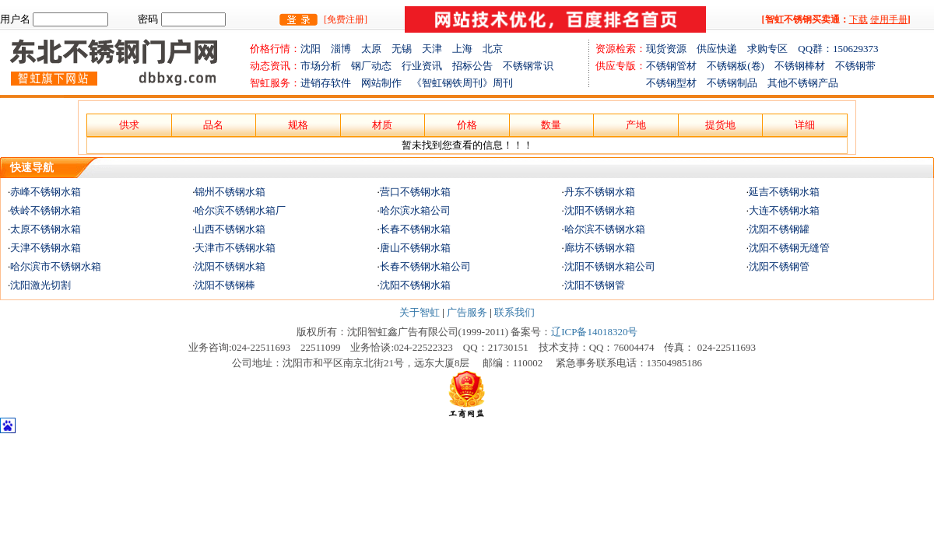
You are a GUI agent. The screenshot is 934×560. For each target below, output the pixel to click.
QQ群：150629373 (838, 49)
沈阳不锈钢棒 (225, 285)
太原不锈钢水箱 (46, 229)
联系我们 (514, 312)
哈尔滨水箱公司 (415, 210)
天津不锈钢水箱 (46, 248)
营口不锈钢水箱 (415, 192)
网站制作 (386, 83)
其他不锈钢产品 (803, 83)
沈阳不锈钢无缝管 (789, 248)
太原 (376, 49)
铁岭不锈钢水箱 (46, 210)
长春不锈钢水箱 (415, 229)
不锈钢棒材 (805, 66)
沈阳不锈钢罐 (779, 229)
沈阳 (316, 49)
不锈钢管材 (676, 66)
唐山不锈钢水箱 (415, 248)
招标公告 (472, 66)
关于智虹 (420, 312)
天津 (437, 49)
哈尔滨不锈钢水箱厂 (240, 210)
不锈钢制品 (737, 83)
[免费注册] (346, 19)
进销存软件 (331, 83)
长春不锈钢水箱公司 (425, 266)
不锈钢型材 (651, 83)
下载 (859, 19)
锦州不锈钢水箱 (230, 192)
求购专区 (772, 49)
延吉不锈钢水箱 (784, 192)
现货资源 (671, 49)
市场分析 (321, 66)
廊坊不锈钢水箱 (600, 248)
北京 (493, 49)
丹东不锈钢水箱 (600, 192)
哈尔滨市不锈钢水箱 (56, 266)
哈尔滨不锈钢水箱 (605, 229)
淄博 (346, 49)
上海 (467, 49)
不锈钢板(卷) (741, 66)
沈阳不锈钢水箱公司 (610, 266)
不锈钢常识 (528, 66)
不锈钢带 (855, 66)
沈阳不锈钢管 (779, 266)
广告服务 (467, 312)
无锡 (407, 49)
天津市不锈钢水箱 (235, 248)
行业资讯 (422, 66)
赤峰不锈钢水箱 (46, 192)
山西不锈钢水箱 (230, 229)
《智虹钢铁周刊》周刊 (462, 83)
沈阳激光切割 (40, 285)
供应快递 (722, 49)
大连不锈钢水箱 (784, 210)
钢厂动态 (371, 66)
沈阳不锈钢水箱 (600, 210)
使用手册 (889, 19)
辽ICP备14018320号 (594, 332)
